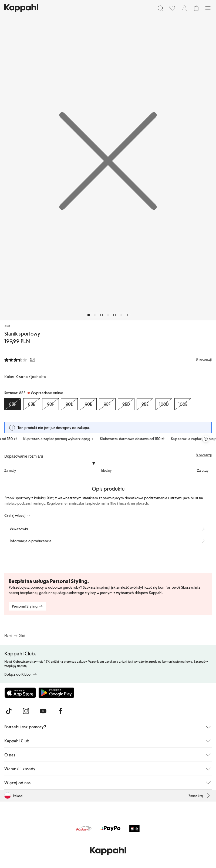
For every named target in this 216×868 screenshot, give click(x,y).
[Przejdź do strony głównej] (21, 8)
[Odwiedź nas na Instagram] (26, 711)
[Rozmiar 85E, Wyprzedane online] (32, 404)
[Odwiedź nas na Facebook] (60, 711)
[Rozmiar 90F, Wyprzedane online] (50, 404)
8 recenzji (204, 455)
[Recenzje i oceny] (108, 359)
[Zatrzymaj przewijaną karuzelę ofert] (206, 439)
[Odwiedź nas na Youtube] (43, 711)
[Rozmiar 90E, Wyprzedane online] (88, 404)
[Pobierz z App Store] (20, 693)
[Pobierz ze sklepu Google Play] (56, 693)
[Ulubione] (172, 8)
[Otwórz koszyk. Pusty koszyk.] (196, 8)
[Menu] (208, 8)
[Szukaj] (160, 8)
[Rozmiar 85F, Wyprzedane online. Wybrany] (13, 404)
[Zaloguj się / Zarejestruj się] (184, 8)
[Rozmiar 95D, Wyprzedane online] (126, 404)
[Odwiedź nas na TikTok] (9, 711)
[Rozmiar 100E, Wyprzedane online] (183, 404)
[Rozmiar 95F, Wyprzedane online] (107, 404)
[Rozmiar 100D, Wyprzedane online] (164, 404)
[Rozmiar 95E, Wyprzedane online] (145, 404)
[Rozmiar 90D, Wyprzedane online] (69, 404)
